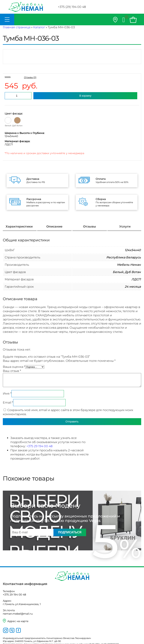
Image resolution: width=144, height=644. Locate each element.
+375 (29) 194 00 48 (72, 7)
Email (8, 403)
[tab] (19, 227)
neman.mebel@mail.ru (18, 614)
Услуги (125, 226)
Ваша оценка (14, 367)
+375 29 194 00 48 (39, 446)
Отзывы (90, 226)
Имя (7, 394)
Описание (54, 226)
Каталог (39, 27)
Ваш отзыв (12, 371)
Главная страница (17, 27)
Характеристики (19, 226)
